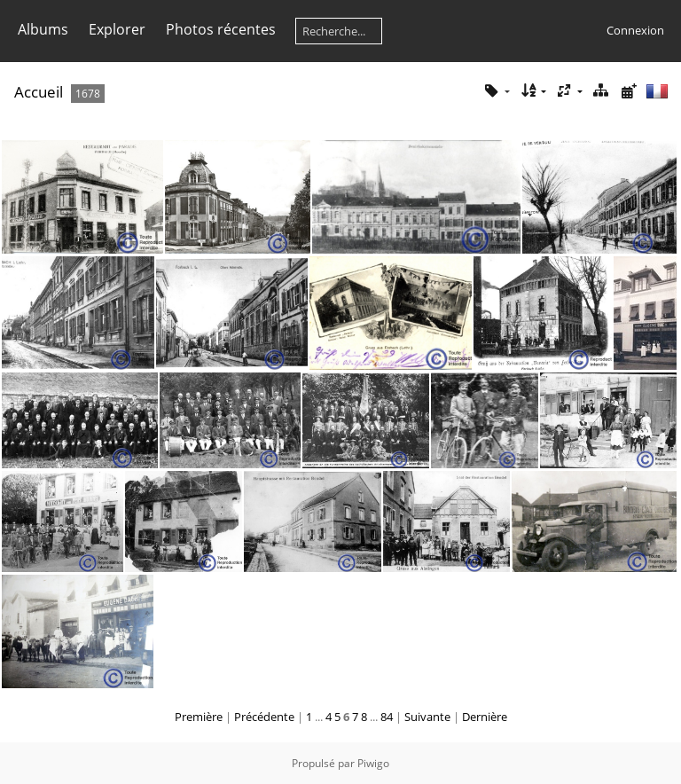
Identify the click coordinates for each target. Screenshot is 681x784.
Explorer (117, 29)
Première (199, 717)
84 (387, 717)
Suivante (427, 717)
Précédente (264, 717)
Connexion (635, 30)
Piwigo (373, 763)
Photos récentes (221, 29)
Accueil (39, 92)
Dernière (485, 717)
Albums (43, 29)
